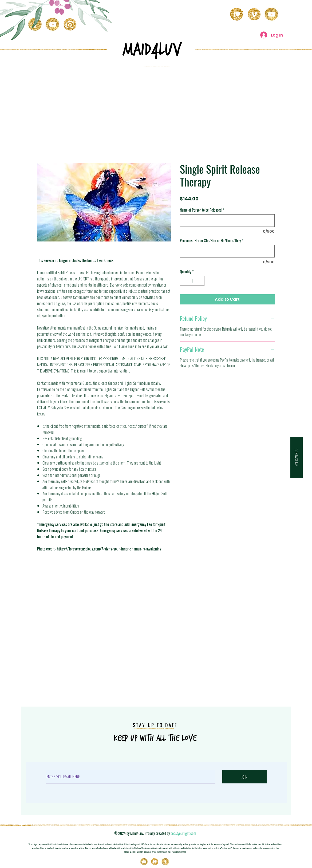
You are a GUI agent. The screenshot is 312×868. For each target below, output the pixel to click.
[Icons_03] (165, 862)
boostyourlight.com (183, 833)
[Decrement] (184, 281)
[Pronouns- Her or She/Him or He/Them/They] (227, 251)
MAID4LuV (152, 50)
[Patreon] (155, 862)
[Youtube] (144, 862)
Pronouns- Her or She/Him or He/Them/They (212, 241)
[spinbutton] (192, 281)
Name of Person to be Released (202, 210)
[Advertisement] (156, 110)
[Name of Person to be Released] (227, 221)
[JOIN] (244, 777)
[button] (297, 457)
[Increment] (200, 281)
